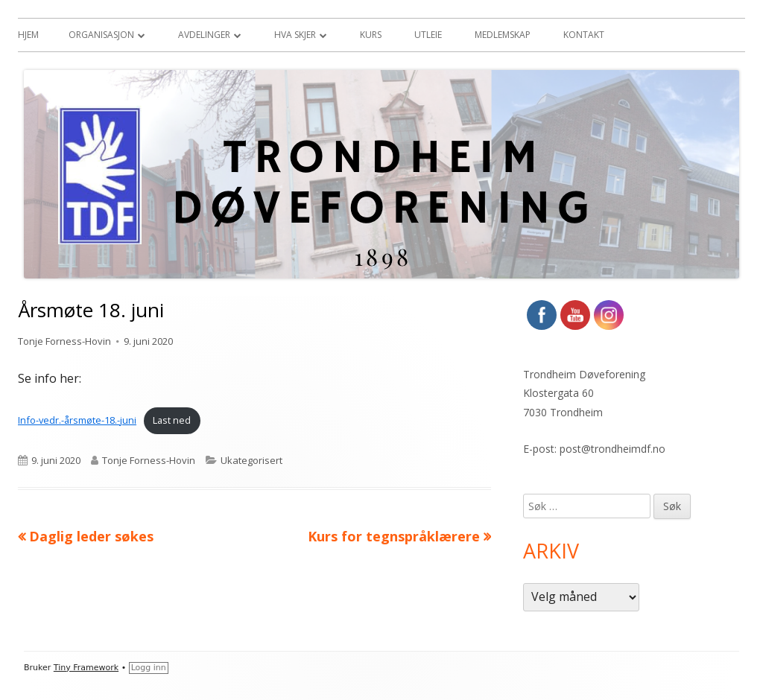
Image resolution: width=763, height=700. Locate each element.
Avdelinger (204, 35)
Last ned (172, 420)
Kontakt (584, 35)
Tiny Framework (86, 668)
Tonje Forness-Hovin (64, 341)
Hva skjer (295, 35)
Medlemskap (503, 35)
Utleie (428, 35)
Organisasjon (101, 35)
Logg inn (149, 668)
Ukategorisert (251, 460)
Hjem (28, 35)
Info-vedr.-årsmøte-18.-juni (77, 420)
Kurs (371, 35)
